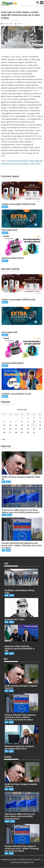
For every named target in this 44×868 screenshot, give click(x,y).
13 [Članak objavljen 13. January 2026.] (10, 425)
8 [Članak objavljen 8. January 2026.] (22, 421)
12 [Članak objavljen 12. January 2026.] (4, 425)
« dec (3, 439)
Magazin (7, 168)
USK (7, 595)
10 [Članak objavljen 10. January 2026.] (34, 421)
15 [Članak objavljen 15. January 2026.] (22, 425)
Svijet (4, 515)
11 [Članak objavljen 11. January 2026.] (40, 421)
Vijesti (8, 482)
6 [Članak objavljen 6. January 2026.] (10, 421)
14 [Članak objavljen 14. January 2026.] (16, 425)
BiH (3, 482)
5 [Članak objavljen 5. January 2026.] (4, 421)
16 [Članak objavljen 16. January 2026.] (28, 425)
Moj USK (19, 24)
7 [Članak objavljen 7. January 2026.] (16, 421)
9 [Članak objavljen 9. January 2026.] (28, 421)
